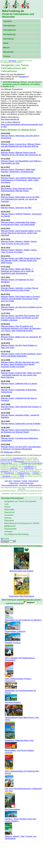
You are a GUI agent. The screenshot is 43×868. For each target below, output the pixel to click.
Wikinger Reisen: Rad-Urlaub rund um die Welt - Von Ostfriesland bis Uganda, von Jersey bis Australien (21, 199)
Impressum (23, 485)
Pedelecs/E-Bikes (6, 463)
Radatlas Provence (13, 642)
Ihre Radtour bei (16, 534)
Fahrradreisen (9, 26)
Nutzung (8, 518)
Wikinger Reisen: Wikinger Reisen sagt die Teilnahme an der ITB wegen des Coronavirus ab (21, 154)
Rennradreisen (19, 461)
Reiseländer (8, 52)
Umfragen (8, 532)
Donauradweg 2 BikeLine (15, 630)
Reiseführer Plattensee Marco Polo (19, 739)
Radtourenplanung (24, 473)
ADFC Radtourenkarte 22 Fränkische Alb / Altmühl (22, 771)
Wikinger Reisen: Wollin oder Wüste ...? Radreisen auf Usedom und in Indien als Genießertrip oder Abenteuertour (17, 271)
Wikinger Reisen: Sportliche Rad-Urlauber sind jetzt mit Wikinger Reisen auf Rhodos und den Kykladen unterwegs (20, 318)
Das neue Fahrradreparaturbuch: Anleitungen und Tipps (23, 789)
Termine (7, 56)
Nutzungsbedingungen (10, 485)
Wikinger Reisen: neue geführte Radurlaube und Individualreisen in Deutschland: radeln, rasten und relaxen (21, 180)
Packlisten (36, 473)
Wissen (6, 48)
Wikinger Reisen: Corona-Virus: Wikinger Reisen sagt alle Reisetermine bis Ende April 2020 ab (21, 145)
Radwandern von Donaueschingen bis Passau (20, 691)
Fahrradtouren (10, 30)
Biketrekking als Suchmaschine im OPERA (22, 523)
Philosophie (9, 521)
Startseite (7, 21)
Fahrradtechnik (9, 473)
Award (10, 526)
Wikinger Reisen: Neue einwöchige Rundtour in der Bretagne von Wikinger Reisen (20, 431)
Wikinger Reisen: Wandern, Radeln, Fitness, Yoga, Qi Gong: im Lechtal (19, 251)
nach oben (9, 481)
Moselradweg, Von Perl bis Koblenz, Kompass (20, 750)
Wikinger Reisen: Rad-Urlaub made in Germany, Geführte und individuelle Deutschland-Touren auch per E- (21, 299)
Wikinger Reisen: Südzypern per (16, 208)
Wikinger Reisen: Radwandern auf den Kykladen (21, 424)
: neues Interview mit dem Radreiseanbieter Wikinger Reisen (17, 190)
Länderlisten (14, 468)
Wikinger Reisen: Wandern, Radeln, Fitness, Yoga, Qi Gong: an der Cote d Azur (19, 243)
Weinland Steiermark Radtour (21, 570)
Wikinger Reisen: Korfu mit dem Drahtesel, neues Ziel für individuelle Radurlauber (21, 355)
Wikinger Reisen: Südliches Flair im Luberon (19, 384)
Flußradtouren (29, 466)
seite (10, 529)
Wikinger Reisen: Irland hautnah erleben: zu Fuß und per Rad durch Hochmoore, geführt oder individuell (21, 233)
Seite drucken (33, 481)
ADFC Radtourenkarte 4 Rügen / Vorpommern (18, 679)
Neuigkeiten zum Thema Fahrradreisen (20, 501)
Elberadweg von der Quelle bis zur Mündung (23, 619)
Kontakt (25, 481)
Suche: (6, 539)
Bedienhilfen (9, 510)
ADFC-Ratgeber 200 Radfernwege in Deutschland (20, 658)
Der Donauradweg (12, 808)
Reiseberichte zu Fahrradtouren (32, 463)
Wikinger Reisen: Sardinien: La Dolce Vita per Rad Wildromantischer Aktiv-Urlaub (20, 289)
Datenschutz (14, 483)
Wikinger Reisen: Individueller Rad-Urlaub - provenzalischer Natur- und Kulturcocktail (19, 223)
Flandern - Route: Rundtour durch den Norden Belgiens (20, 819)
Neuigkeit (23, 77)
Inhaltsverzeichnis (35, 485)
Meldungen (9, 452)
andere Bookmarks (27, 483)
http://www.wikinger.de (10, 119)
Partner (7, 507)
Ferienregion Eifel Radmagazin (21, 595)
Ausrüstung (8, 39)
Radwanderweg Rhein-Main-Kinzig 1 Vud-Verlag (22, 718)
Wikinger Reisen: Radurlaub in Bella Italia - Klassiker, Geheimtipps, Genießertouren (18, 171)
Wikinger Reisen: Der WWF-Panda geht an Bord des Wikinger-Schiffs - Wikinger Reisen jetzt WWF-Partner (21, 261)
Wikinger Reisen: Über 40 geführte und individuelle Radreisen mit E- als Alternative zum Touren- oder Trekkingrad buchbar (21, 328)
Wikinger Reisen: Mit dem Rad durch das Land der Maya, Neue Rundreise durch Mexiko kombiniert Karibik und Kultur (20, 364)
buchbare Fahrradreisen (9, 460)
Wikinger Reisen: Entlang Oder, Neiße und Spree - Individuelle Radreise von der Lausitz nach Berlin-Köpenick (21, 375)
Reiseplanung (9, 34)
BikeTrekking (12, 61)
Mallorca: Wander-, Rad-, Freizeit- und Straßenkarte (21, 836)
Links (6, 504)
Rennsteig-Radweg (13, 701)
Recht (6, 43)
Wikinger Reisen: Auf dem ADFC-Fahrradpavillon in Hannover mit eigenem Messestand (21, 448)
